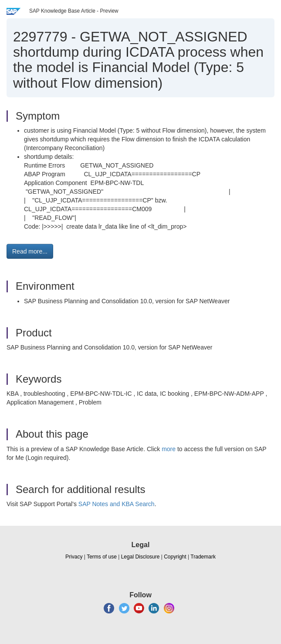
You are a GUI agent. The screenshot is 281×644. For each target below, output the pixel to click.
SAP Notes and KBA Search (117, 504)
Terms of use (102, 557)
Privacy (74, 557)
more (169, 449)
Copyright (175, 557)
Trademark (203, 557)
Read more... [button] (30, 251)
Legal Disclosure (140, 557)
